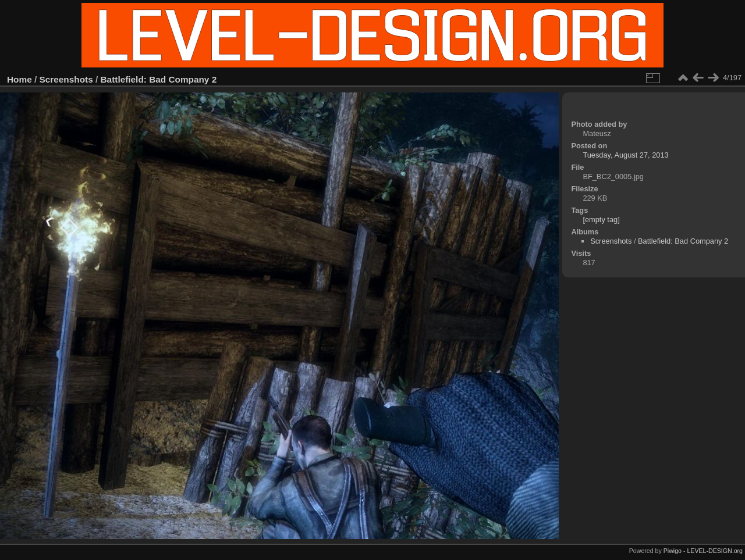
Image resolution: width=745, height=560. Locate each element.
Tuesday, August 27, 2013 (625, 155)
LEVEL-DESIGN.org (715, 551)
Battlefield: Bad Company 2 (159, 79)
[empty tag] (601, 220)
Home (19, 79)
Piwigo (673, 551)
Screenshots (66, 79)
